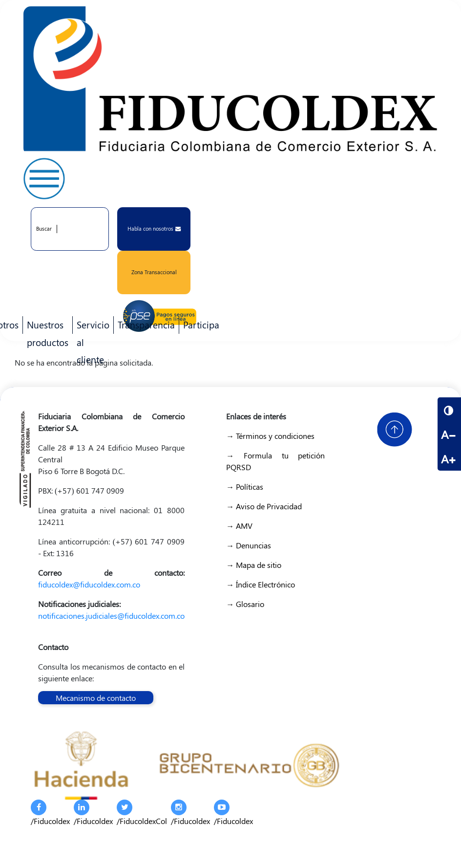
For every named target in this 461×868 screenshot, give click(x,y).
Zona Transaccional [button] (154, 272)
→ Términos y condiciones (270, 436)
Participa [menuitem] (199, 326)
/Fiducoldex (50, 813)
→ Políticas (245, 487)
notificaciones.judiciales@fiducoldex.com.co (111, 616)
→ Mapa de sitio (254, 565)
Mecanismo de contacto (96, 698)
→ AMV (239, 526)
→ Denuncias (249, 545)
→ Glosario (245, 604)
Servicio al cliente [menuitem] (91, 326)
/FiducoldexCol (142, 813)
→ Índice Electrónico (261, 584)
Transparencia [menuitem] (146, 325)
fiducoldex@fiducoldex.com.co (89, 584)
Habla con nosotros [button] (154, 228)
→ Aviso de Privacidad (264, 506)
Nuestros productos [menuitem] (46, 326)
